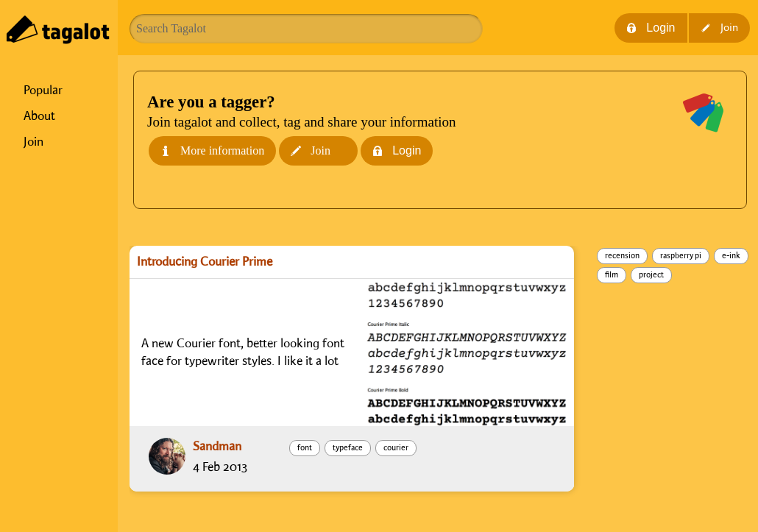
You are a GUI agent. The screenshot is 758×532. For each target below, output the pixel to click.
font (305, 448)
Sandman (217, 447)
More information (212, 150)
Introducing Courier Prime (205, 262)
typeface (348, 448)
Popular (43, 91)
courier (396, 448)
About (39, 116)
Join (33, 142)
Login (651, 28)
